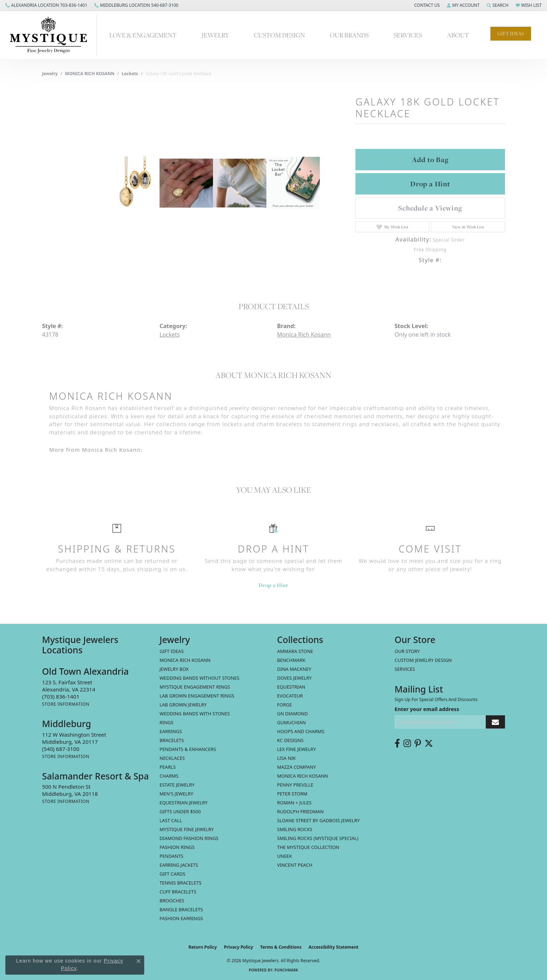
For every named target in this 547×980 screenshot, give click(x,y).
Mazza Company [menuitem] (296, 767)
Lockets (130, 74)
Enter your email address (427, 709)
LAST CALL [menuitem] (171, 820)
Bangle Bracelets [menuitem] (181, 909)
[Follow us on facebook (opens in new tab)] (397, 743)
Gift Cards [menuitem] (172, 874)
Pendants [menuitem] (171, 856)
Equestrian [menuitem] (291, 687)
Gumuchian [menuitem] (291, 722)
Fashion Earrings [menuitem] (181, 918)
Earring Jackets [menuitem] (179, 865)
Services (408, 35)
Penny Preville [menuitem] (295, 785)
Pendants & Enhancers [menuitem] (188, 749)
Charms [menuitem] (169, 776)
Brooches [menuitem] (172, 901)
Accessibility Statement (333, 947)
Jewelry (215, 35)
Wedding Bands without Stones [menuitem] (199, 678)
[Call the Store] (61, 696)
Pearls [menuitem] (168, 767)
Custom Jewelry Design (423, 660)
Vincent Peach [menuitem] (295, 865)
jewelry (50, 74)
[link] (46, 5)
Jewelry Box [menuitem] (174, 669)
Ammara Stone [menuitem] (295, 651)
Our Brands (349, 35)
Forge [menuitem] (285, 705)
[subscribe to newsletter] (495, 722)
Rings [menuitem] (166, 722)
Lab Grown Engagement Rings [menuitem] (197, 696)
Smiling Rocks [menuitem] (295, 829)
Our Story (407, 651)
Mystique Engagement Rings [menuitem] (195, 687)
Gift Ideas (511, 33)
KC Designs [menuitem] (290, 740)
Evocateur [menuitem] (290, 696)
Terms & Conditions (281, 947)
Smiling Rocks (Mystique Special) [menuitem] (318, 838)
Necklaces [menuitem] (172, 758)
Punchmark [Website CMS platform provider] (286, 970)
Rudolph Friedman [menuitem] (300, 812)
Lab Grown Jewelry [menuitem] (183, 705)
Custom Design (279, 35)
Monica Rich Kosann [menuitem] (303, 776)
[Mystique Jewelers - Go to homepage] (52, 35)
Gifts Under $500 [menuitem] (180, 812)
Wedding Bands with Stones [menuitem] (195, 714)
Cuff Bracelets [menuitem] (178, 892)
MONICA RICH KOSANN (90, 74)
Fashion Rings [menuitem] (177, 847)
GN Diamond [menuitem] (292, 714)
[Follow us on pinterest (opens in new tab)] (418, 743)
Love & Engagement (143, 35)
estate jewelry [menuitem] (177, 785)
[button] (426, 5)
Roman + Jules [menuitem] (294, 803)
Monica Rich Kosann (304, 335)
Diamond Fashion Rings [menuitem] (189, 838)
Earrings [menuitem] (171, 731)
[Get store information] (66, 704)
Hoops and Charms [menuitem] (301, 731)
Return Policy (203, 947)
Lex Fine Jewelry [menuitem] (296, 749)
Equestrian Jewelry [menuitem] (184, 803)
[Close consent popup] (139, 961)
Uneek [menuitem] (285, 856)
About (458, 35)
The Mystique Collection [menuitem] (308, 847)
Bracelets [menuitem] (172, 740)
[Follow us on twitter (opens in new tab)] (429, 743)
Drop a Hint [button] (430, 184)
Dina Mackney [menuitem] (294, 669)
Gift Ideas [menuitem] (172, 651)
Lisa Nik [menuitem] (286, 758)
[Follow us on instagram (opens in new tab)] (407, 743)
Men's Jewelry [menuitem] (176, 794)
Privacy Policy (239, 947)
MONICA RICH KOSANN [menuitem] (185, 660)
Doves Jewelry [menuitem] (294, 678)
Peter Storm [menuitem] (292, 794)
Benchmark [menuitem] (291, 660)
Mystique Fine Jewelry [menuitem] (187, 829)
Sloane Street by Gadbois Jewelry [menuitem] (318, 820)
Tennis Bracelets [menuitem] (181, 883)
